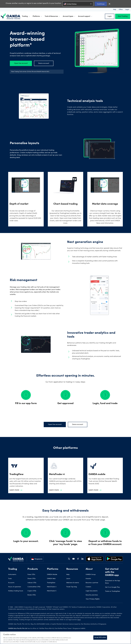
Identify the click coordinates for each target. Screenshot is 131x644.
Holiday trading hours (16, 591)
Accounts (11, 583)
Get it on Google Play (112, 587)
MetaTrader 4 (52, 587)
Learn (68, 579)
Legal (127, 10)
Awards (88, 579)
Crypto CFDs (32, 591)
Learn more (16, 490)
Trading (26, 16)
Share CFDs (32, 579)
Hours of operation (15, 587)
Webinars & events (73, 583)
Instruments (12, 575)
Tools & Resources (53, 16)
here (79, 620)
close (110, 4)
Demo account (44, 63)
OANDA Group (91, 575)
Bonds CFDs (32, 595)
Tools (10, 579)
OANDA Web (51, 579)
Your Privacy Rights (93, 599)
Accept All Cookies (100, 638)
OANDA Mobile (52, 575)
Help (115, 10)
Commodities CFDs (34, 587)
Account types (69, 16)
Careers (88, 587)
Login (110, 16)
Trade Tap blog (72, 587)
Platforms (37, 16)
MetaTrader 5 (52, 591)
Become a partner (92, 583)
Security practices (92, 595)
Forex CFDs (31, 575)
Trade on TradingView (113, 591)
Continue (101, 4)
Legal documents (92, 591)
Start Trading (123, 16)
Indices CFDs (32, 583)
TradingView (51, 583)
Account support (85, 16)
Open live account (21, 63)
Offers (121, 10)
